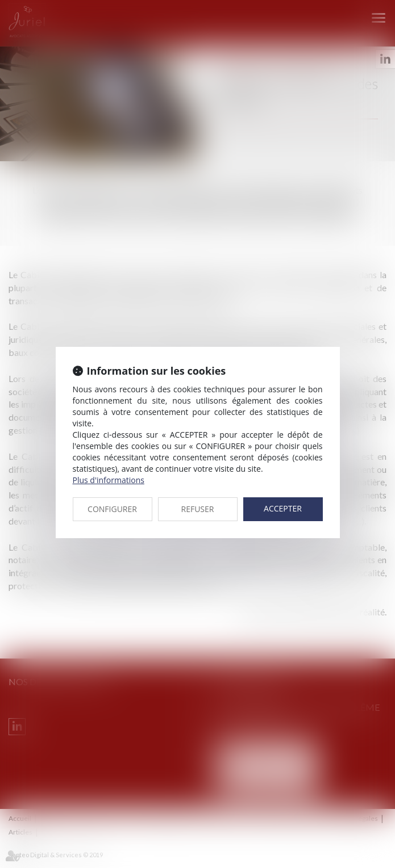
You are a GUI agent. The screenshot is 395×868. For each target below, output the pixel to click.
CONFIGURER (112, 509)
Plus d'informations (109, 480)
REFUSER (198, 509)
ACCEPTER (283, 508)
